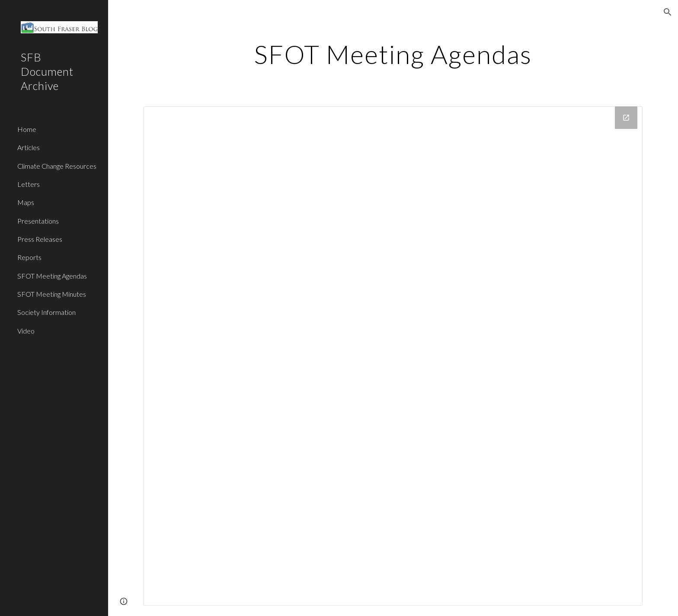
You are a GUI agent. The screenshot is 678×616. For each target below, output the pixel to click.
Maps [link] (26, 202)
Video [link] (26, 331)
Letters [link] (29, 184)
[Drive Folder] (393, 356)
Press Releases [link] (40, 239)
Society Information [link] (46, 312)
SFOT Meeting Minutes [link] (52, 294)
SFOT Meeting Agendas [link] (52, 276)
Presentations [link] (38, 221)
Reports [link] (29, 257)
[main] (393, 54)
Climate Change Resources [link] (57, 166)
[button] (668, 12)
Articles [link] (29, 147)
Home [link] (27, 129)
